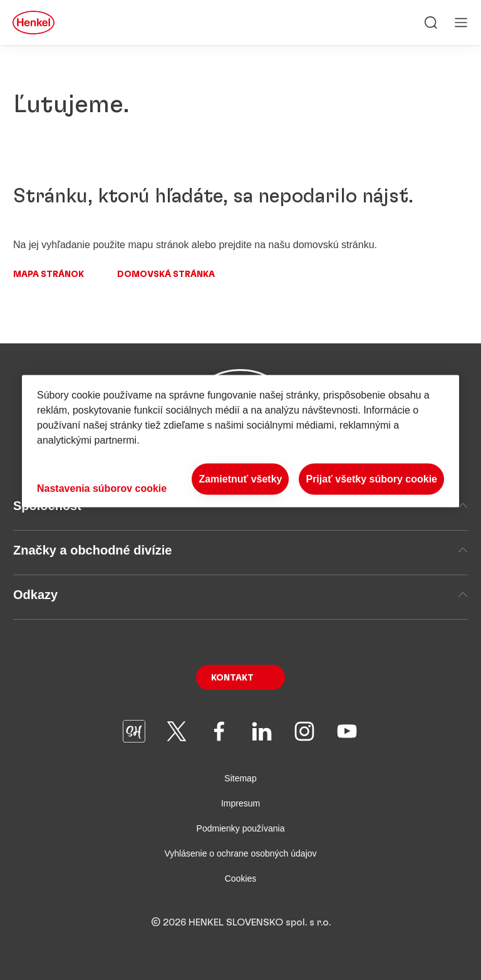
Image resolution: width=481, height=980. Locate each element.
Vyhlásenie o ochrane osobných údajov (240, 853)
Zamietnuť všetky (240, 478)
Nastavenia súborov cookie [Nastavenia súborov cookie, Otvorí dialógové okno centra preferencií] (102, 488)
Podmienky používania (241, 828)
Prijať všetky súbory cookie (371, 478)
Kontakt (232, 678)
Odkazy (240, 595)
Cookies (241, 878)
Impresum (240, 803)
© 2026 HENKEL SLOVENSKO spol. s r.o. (241, 922)
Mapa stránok (49, 274)
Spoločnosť (240, 506)
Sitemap (240, 778)
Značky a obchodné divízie (240, 550)
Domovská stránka (166, 274)
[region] (240, 441)
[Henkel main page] (34, 23)
